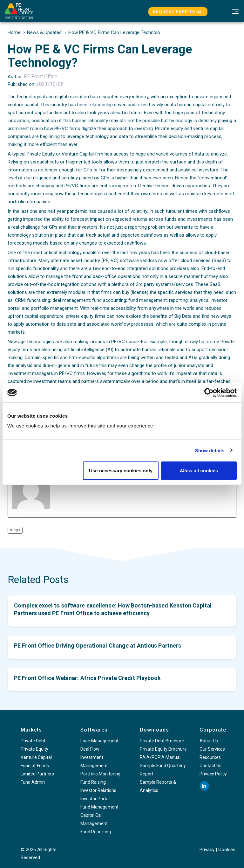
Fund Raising (93, 782)
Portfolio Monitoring (100, 774)
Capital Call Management (94, 819)
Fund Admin (33, 782)
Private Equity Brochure (163, 749)
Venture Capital (36, 757)
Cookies (227, 850)
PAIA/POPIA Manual (160, 757)
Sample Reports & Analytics (158, 786)
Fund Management (99, 807)
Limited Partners (37, 774)
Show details (210, 450)
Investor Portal (95, 799)
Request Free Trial (178, 12)
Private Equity (34, 749)
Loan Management (99, 741)
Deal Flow (90, 749)
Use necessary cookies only (121, 471)
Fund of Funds (35, 766)
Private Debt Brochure (162, 741)
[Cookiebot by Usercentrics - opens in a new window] (209, 392)
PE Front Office (41, 76)
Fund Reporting (96, 832)
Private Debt (33, 741)
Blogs (15, 530)
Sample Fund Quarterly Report (163, 770)
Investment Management (94, 761)
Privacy (207, 850)
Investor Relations (98, 790)
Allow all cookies (199, 471)
